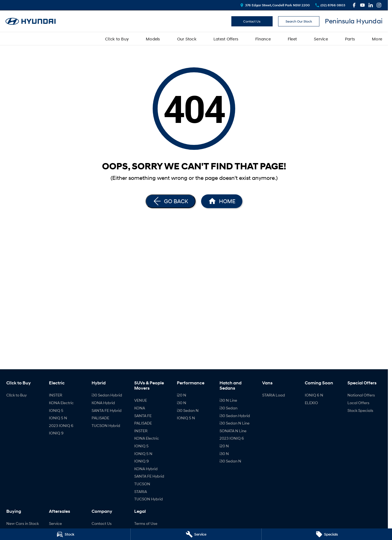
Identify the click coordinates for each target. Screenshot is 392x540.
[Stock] (65, 534)
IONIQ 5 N (58, 418)
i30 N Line (228, 400)
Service (321, 39)
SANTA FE (143, 416)
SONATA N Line (233, 431)
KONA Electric (61, 403)
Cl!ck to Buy (117, 39)
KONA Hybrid (103, 403)
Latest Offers (226, 39)
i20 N (182, 395)
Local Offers (358, 403)
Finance (263, 39)
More (377, 39)
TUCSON (142, 484)
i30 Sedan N (188, 410)
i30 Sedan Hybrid (107, 395)
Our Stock (187, 39)
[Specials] (327, 534)
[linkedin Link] (371, 5)
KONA (140, 408)
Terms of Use (146, 523)
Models (153, 39)
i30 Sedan (228, 408)
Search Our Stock (299, 21)
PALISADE (100, 418)
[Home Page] (222, 201)
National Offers (361, 395)
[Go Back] (171, 201)
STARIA (141, 491)
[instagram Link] (379, 5)
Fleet (292, 39)
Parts (350, 39)
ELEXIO (311, 403)
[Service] (196, 534)
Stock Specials (360, 410)
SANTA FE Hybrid (107, 410)
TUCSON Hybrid (106, 425)
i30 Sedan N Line (235, 423)
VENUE (141, 400)
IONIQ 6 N (314, 395)
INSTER (56, 395)
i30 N (182, 403)
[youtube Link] (362, 5)
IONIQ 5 (56, 410)
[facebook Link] (354, 5)
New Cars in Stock (23, 523)
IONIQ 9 (56, 433)
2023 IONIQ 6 (61, 425)
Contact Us (252, 21)
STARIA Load (274, 395)
